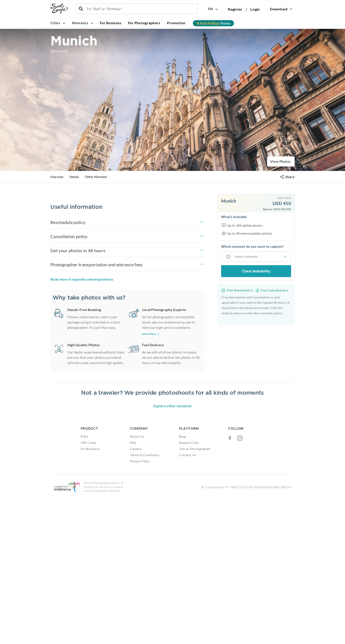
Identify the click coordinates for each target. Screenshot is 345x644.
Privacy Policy (140, 608)
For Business (111, 23)
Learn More (151, 413)
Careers (136, 595)
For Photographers (144, 23)
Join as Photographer (195, 595)
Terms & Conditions (145, 601)
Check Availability (256, 271)
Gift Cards (88, 589)
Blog (182, 583)
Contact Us (188, 601)
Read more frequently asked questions (82, 358)
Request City (189, 589)
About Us (137, 583)
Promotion (176, 23)
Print (84, 583)
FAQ (133, 589)
